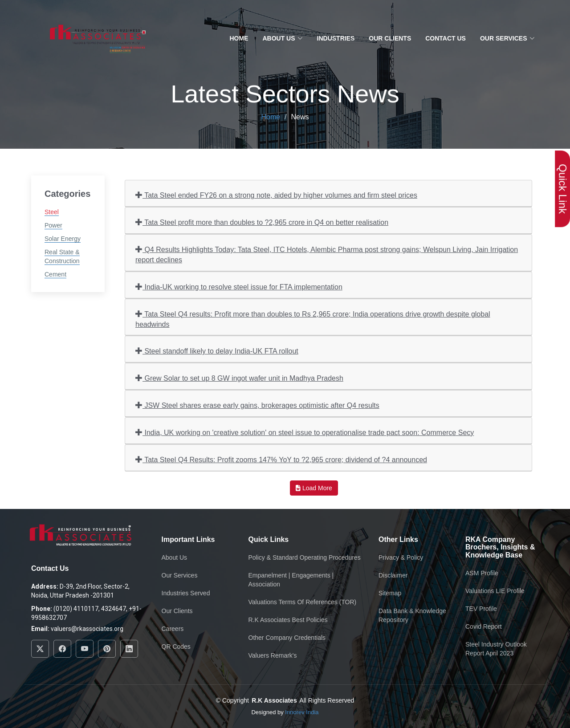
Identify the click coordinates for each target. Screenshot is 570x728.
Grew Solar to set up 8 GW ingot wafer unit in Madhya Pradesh (239, 378)
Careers (173, 629)
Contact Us (446, 38)
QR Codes (176, 647)
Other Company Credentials (287, 638)
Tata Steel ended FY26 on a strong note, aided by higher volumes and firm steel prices (276, 195)
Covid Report (484, 626)
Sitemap (390, 593)
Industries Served (186, 593)
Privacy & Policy (401, 557)
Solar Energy (63, 239)
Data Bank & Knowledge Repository (412, 615)
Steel (52, 212)
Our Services (180, 575)
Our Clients (390, 38)
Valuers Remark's (273, 655)
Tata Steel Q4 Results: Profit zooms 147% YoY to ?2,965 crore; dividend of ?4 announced (281, 459)
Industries (336, 38)
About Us (175, 557)
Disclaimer (393, 575)
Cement (55, 274)
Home (239, 38)
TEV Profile (481, 609)
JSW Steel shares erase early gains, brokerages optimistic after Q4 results (257, 405)
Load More (314, 488)
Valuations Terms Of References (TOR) (303, 602)
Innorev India (302, 712)
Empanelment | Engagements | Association (291, 580)
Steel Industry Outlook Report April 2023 (496, 649)
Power (53, 225)
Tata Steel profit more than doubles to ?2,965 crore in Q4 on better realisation (262, 222)
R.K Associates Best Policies (288, 620)
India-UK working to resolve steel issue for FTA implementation (239, 287)
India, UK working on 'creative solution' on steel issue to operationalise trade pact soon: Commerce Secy (305, 432)
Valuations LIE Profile (495, 591)
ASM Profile (482, 573)
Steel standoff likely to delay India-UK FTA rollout (217, 351)
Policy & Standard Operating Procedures (305, 557)
